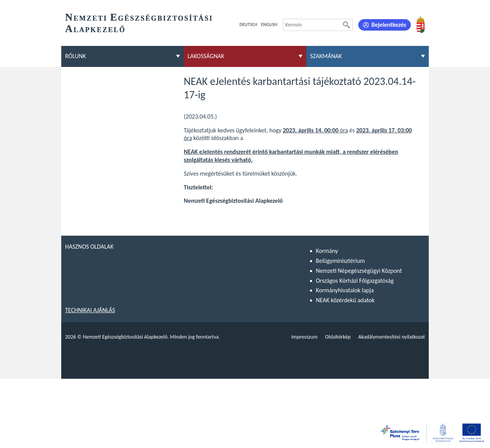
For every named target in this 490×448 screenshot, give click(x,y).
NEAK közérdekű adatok (345, 300)
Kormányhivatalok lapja (345, 290)
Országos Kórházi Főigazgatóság (355, 281)
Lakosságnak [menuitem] (206, 56)
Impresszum (305, 337)
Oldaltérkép (338, 337)
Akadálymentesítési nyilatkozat (392, 337)
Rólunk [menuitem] (75, 56)
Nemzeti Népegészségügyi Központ (359, 271)
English (269, 24)
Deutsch (248, 24)
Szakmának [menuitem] (326, 56)
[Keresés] (346, 25)
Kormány (327, 251)
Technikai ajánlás (90, 310)
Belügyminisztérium (340, 261)
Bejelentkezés (389, 25)
